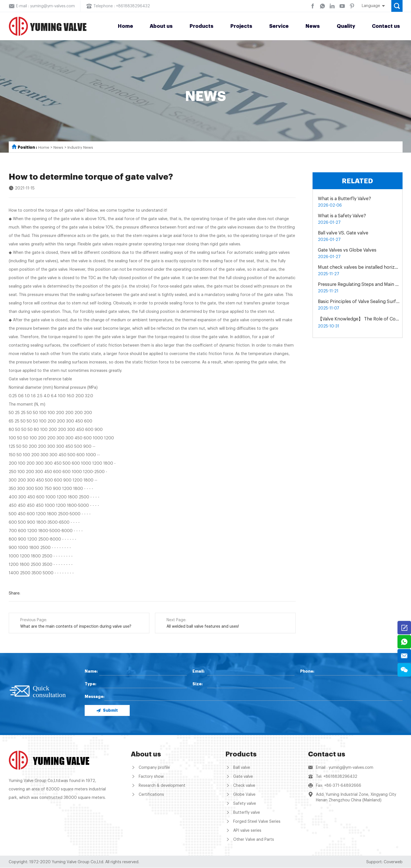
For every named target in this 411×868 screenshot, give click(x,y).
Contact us (386, 26)
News (313, 26)
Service (279, 26)
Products (202, 26)
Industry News (81, 148)
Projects (241, 26)
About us (161, 26)
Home (125, 26)
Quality (346, 26)
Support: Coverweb (384, 862)
